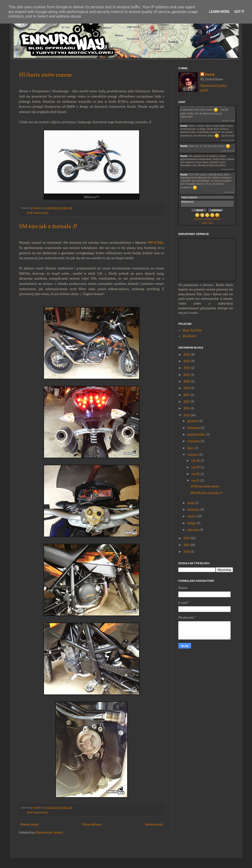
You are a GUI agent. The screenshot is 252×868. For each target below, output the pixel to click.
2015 (187, 402)
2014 (187, 408)
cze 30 (196, 461)
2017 (187, 395)
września (194, 441)
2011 (186, 545)
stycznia (193, 530)
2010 (187, 552)
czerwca (193, 455)
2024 (187, 361)
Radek (210, 75)
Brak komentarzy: (38, 213)
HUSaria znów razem (45, 75)
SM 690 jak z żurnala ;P (48, 227)
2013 (187, 415)
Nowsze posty (29, 824)
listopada (194, 428)
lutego (191, 523)
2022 (187, 368)
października (196, 434)
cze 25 (195, 474)
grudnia (193, 421)
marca (192, 516)
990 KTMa (155, 242)
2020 (187, 381)
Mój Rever (189, 336)
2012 (187, 538)
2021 (187, 375)
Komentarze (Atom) (49, 832)
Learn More (219, 12)
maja (191, 503)
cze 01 (195, 481)
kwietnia (193, 510)
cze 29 (195, 467)
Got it (239, 12)
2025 (187, 355)
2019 (187, 388)
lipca (191, 448)
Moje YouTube (192, 330)
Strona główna (92, 824)
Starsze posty (154, 824)
